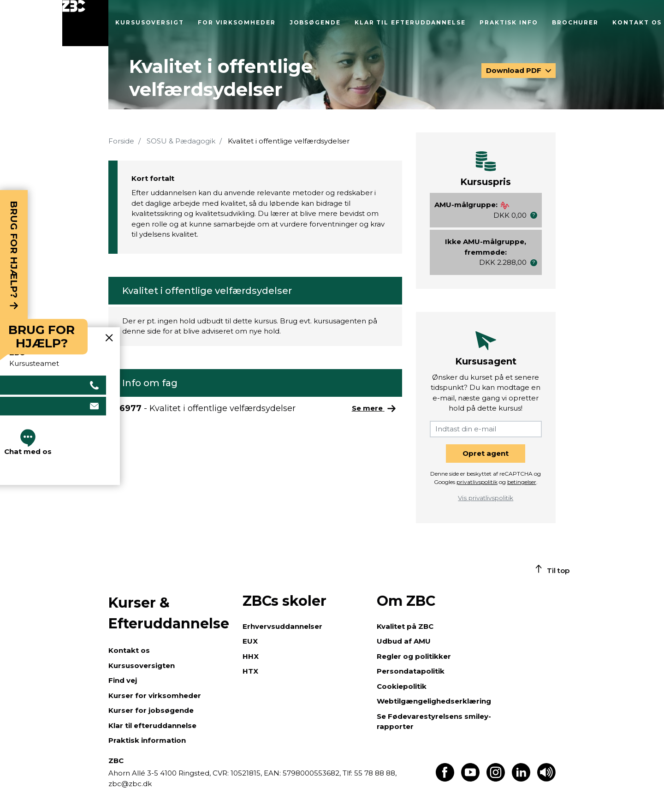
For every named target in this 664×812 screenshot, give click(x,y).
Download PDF (515, 70)
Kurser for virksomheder (155, 696)
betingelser (522, 482)
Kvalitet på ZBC (405, 626)
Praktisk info (509, 22)
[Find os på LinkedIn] (521, 779)
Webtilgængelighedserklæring (434, 701)
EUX (250, 641)
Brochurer (575, 22)
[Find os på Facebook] (445, 779)
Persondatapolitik (411, 671)
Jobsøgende (315, 22)
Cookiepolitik (402, 686)
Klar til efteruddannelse (410, 22)
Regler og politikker (414, 656)
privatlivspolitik (477, 482)
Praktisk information (147, 740)
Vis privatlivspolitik (486, 498)
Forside (121, 141)
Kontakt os (637, 22)
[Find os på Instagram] (496, 779)
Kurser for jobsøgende (151, 710)
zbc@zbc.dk (130, 784)
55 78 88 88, (374, 773)
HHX (251, 656)
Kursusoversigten (142, 666)
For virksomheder (237, 22)
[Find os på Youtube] (470, 779)
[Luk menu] (85, 23)
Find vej (123, 680)
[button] (534, 215)
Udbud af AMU (404, 641)
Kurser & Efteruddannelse (169, 613)
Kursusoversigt (150, 22)
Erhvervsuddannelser (282, 626)
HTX (250, 671)
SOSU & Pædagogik (181, 141)
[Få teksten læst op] (546, 779)
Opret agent (486, 453)
